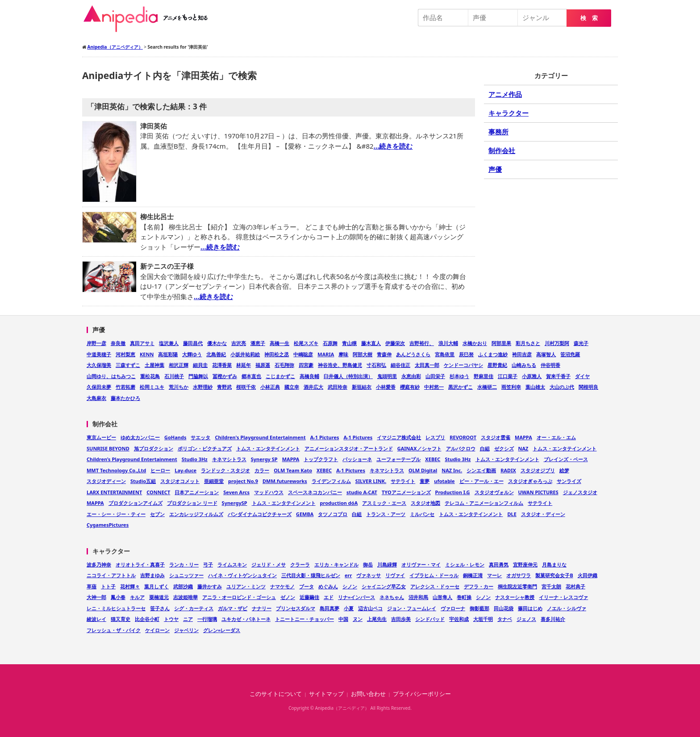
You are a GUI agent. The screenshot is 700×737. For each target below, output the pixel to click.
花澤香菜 (222, 365)
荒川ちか (179, 387)
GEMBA (305, 514)
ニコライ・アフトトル (111, 575)
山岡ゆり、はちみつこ (111, 376)
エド (329, 597)
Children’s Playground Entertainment (132, 459)
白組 (485, 448)
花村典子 (575, 586)
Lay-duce (185, 470)
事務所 (498, 132)
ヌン (358, 619)
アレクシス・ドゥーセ (435, 586)
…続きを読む (393, 146)
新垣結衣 (362, 387)
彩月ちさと (528, 343)
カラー (262, 470)
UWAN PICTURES (538, 492)
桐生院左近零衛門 (517, 586)
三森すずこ (128, 365)
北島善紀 (216, 354)
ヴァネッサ (369, 575)
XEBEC (433, 459)
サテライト (403, 481)
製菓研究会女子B (554, 575)
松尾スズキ (306, 343)
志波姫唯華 (185, 597)
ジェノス (526, 619)
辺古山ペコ (370, 608)
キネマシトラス (229, 459)
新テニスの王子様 (167, 266)
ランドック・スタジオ (225, 470)
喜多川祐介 (553, 619)
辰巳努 (466, 354)
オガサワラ (519, 575)
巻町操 (464, 597)
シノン (350, 586)
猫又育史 (121, 619)
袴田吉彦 (522, 354)
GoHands (175, 437)
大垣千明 (483, 619)
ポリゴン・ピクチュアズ (205, 448)
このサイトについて (276, 694)
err (348, 575)
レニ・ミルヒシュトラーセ (116, 608)
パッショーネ (357, 459)
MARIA (326, 354)
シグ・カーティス (194, 608)
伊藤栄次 (395, 343)
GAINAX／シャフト (419, 448)
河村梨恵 (125, 354)
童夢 (425, 481)
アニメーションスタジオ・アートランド (349, 448)
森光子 (581, 343)
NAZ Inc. (452, 470)
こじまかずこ (280, 376)
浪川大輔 (448, 343)
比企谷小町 (147, 619)
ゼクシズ (504, 448)
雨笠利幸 (511, 387)
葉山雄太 (535, 387)
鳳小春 (118, 597)
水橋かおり (475, 343)
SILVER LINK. (371, 481)
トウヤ (171, 619)
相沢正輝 (179, 365)
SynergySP (235, 503)
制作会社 (502, 150)
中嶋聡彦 (303, 354)
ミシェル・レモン (465, 564)
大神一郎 (96, 597)
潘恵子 (258, 343)
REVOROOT (463, 437)
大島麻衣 (96, 398)
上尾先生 (377, 619)
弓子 (208, 564)
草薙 (92, 586)
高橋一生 (279, 343)
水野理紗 (203, 387)
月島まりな (554, 564)
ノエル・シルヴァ (567, 608)
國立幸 (292, 387)
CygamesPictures (108, 525)
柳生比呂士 (157, 217)
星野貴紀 (497, 365)
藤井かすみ (210, 586)
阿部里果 (501, 343)
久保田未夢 (99, 387)
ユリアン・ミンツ (246, 586)
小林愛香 (386, 387)
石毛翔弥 (284, 365)
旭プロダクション (154, 448)
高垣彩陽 (168, 354)
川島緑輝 (387, 564)
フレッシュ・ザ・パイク (114, 630)
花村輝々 (130, 586)
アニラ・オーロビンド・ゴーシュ (239, 597)
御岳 (368, 564)
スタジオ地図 (425, 503)
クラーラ (300, 564)
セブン (157, 514)
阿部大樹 (362, 354)
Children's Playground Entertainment (260, 437)
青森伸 (384, 354)
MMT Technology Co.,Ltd (116, 470)
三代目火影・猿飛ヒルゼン (311, 575)
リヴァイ (395, 575)
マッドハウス (269, 492)
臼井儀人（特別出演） (348, 376)
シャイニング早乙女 (384, 586)
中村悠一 (434, 387)
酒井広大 (313, 387)
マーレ (494, 575)
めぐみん (328, 586)
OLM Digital (423, 470)
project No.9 (243, 481)
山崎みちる (524, 365)
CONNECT (158, 492)
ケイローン (157, 630)
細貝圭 (200, 365)
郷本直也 (251, 376)
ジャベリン (186, 630)
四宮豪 (306, 365)
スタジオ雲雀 (496, 437)
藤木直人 (371, 343)
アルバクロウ (461, 448)
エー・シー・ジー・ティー (116, 514)
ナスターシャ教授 (515, 597)
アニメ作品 (505, 94)
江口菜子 (508, 376)
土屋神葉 (154, 365)
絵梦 (564, 470)
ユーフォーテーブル (398, 459)
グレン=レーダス (222, 630)
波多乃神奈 (99, 564)
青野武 (224, 387)
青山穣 (349, 343)
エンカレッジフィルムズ (196, 514)
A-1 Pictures (325, 437)
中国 (343, 619)
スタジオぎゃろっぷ (530, 481)
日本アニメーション (197, 492)
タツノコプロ (333, 514)
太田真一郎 (427, 365)
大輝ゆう (192, 354)
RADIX (508, 470)
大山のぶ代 (562, 387)
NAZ (523, 448)
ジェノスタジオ (580, 492)
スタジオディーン (106, 481)
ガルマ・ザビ (233, 608)
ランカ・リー (184, 564)
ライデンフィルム (331, 481)
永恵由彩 (411, 376)
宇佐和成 (459, 619)
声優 (495, 169)
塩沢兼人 (169, 343)
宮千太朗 (551, 586)
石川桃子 (174, 376)
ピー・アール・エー (481, 481)
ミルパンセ (422, 514)
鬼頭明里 (387, 376)
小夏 (349, 608)
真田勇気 (499, 564)
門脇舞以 (198, 376)
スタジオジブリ (538, 470)
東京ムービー (101, 437)
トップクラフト (321, 459)
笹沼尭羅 (570, 354)
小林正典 (270, 387)
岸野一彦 (96, 343)
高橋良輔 (309, 376)
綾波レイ (96, 619)
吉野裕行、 (422, 343)
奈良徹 (118, 343)
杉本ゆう (459, 376)
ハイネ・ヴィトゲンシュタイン (242, 575)
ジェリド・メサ (269, 564)
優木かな (217, 343)
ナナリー (262, 608)
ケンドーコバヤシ (463, 365)
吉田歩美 (401, 619)
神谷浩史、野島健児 (340, 365)
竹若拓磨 (125, 387)
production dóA (339, 503)
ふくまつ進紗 (493, 354)
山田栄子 (435, 376)
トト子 (108, 586)
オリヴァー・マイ (421, 564)
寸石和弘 (376, 365)
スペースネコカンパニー (315, 492)
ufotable (444, 481)
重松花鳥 (150, 376)
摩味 (343, 354)
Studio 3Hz (195, 459)
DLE (512, 514)
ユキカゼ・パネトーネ (246, 619)
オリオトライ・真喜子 (140, 564)
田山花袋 (504, 608)
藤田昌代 (193, 343)
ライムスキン (232, 564)
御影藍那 (479, 608)
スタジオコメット (180, 481)
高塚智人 (546, 354)
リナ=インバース (356, 597)
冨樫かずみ (225, 376)
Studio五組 (143, 481)
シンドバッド (430, 619)
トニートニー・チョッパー (304, 619)
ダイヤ (582, 376)
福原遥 (263, 365)
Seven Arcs (236, 492)
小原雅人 (532, 376)
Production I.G (453, 492)
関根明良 (588, 387)
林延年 (244, 365)
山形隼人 (442, 597)
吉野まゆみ (152, 575)
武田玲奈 (337, 387)
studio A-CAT (362, 492)
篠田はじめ (530, 608)
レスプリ (435, 437)
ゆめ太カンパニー (140, 437)
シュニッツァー (186, 575)
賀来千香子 (558, 376)
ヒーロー (160, 470)
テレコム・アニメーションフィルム (484, 503)
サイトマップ (326, 694)
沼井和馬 (418, 597)
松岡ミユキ (152, 387)
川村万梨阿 (557, 343)
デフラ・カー (479, 586)
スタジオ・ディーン (543, 514)
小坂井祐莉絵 (245, 354)
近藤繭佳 (309, 597)
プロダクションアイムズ (135, 503)
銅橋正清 (473, 575)
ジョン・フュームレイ (412, 608)
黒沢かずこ (460, 387)
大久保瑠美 (99, 365)
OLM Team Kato (293, 470)
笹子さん (160, 608)
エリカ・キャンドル (336, 564)
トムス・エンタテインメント (268, 448)
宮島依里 (445, 354)
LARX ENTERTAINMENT (114, 492)
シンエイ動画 (481, 470)
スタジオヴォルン (494, 492)
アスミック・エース (384, 503)
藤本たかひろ (125, 398)
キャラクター (508, 113)
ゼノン (288, 597)
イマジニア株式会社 (399, 437)
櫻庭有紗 (410, 387)
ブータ (306, 586)
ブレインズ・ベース (566, 459)
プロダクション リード (192, 503)
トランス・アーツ (386, 514)
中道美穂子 (99, 354)
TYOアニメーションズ (406, 492)
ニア (188, 619)
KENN (147, 354)
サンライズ (569, 481)
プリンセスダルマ (296, 608)
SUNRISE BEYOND (108, 448)
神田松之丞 (277, 354)
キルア (137, 597)
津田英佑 (154, 126)
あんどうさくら (413, 354)
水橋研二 (487, 387)
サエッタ (200, 437)
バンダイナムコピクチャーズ (260, 514)
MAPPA (523, 437)
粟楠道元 (159, 597)
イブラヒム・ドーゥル (434, 575)
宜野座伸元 (525, 564)
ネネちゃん (392, 597)
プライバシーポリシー (422, 694)
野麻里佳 (483, 376)
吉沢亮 (239, 343)
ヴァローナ (453, 608)
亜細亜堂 (214, 481)
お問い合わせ (368, 694)
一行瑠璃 (207, 619)
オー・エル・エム (556, 437)
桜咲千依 (246, 387)
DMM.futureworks (285, 481)
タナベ (505, 619)
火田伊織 (587, 575)
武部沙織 (183, 586)
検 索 (589, 18)
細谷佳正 (400, 365)
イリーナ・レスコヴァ (563, 597)
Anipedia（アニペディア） (149, 19)
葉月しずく (156, 586)
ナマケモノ (282, 586)
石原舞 (330, 343)
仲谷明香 (550, 365)
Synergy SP (264, 459)
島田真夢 (329, 608)
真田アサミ (142, 343)
